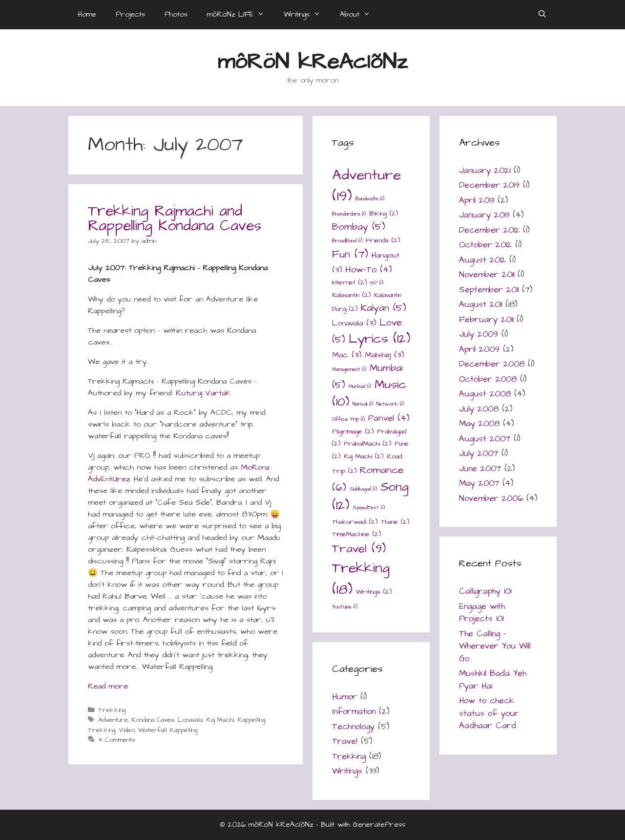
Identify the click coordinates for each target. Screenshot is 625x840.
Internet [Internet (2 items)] (349, 282)
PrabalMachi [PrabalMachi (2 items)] (367, 444)
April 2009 (479, 349)
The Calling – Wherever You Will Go (495, 646)
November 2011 (487, 275)
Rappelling (251, 720)
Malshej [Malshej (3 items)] (384, 355)
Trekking (112, 710)
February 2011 (486, 320)
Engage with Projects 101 (482, 613)
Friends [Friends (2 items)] (383, 240)
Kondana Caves (153, 720)
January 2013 (484, 215)
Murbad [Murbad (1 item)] (360, 386)
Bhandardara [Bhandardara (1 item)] (349, 214)
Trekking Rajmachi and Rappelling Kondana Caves (175, 218)
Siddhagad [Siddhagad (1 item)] (363, 489)
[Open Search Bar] (542, 15)
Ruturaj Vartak (203, 393)
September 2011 (489, 290)
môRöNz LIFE (240, 15)
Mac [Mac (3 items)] (347, 355)
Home (87, 14)
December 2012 (489, 230)
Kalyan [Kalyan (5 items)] (384, 308)
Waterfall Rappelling (168, 730)
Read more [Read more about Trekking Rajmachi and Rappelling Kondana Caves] (108, 686)
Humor (344, 697)
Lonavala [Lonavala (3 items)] (354, 323)
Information (354, 711)
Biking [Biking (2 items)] (384, 214)
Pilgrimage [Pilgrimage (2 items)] (353, 431)
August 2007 (485, 439)
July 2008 (479, 409)
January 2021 (485, 171)
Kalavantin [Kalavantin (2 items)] (351, 295)
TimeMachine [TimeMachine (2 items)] (356, 534)
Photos (176, 14)
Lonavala (190, 720)
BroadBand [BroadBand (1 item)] (347, 241)
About (360, 15)
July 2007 (479, 453)
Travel (345, 741)
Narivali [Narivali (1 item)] (363, 404)
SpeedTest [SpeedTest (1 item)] (369, 507)
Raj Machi (220, 720)
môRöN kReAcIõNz (313, 62)
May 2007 (479, 483)
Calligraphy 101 (485, 591)
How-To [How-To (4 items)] (369, 269)
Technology (353, 727)
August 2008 (485, 394)
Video (127, 730)
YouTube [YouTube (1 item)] (345, 607)
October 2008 (488, 379)
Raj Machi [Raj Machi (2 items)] (364, 456)
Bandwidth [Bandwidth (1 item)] (370, 199)
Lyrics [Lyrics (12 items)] (379, 339)
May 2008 (479, 424)
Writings (307, 15)
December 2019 (489, 185)
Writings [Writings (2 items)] (374, 592)
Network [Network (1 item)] (390, 404)
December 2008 (492, 364)
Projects (130, 14)
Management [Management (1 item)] (349, 369)
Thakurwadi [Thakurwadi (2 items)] (355, 522)
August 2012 (482, 260)
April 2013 (477, 200)
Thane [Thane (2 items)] (395, 522)
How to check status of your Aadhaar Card (489, 713)
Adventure (113, 720)
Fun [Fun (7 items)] (350, 254)
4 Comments (117, 740)
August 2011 (480, 304)
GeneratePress (379, 825)
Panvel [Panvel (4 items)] (389, 418)
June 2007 (480, 469)
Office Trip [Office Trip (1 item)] (348, 419)
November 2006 (491, 498)
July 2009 (479, 334)
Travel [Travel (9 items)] (359, 549)
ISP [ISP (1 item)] (377, 283)
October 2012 (485, 245)
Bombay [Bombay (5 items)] (359, 227)
